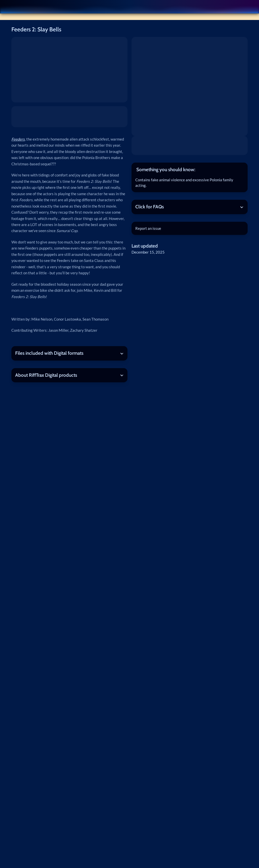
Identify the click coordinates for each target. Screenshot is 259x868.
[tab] (190, 170)
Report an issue (148, 228)
